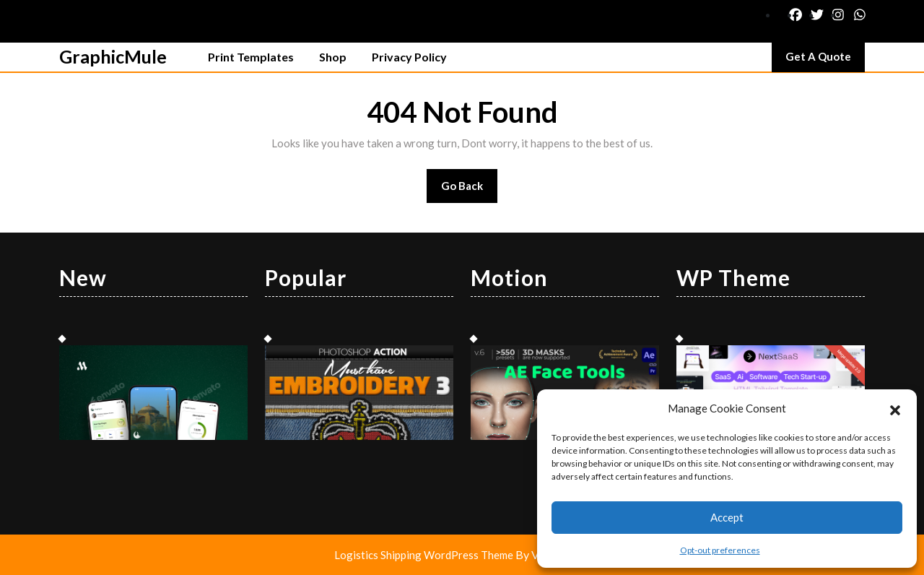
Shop (333, 57)
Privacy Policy (409, 57)
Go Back (470, 190)
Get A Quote (825, 60)
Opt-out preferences (720, 550)
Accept (727, 517)
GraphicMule (113, 56)
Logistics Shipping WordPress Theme (425, 555)
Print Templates (251, 57)
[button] (895, 408)
